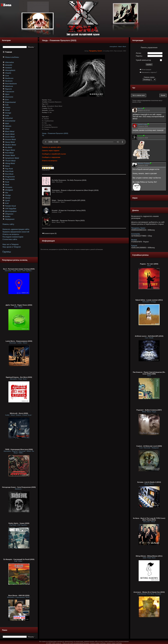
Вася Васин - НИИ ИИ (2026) (19, 595)
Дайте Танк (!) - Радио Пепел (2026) (19, 305)
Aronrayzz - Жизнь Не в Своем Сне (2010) (149, 592)
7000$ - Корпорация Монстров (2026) (19, 449)
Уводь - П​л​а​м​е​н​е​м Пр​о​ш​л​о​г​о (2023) (55, 133)
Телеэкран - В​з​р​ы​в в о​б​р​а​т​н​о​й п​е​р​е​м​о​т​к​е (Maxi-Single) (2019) (75, 190)
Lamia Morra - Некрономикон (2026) (19, 341)
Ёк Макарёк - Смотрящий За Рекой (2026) (19, 559)
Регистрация (146, 70)
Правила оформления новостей (16, 232)
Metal (120, 47)
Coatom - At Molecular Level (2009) (149, 446)
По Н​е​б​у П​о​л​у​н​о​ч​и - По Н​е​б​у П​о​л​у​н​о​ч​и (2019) (69, 180)
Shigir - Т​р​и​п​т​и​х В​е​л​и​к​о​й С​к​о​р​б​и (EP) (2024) (69, 200)
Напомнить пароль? (149, 72)
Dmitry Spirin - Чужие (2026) (19, 523)
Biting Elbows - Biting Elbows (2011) (149, 556)
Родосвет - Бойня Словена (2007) (149, 410)
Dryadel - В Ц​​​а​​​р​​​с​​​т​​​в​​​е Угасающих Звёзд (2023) (69, 210)
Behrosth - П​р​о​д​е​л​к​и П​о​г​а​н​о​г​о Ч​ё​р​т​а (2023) (68, 220)
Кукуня (134, 246)
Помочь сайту (8, 224)
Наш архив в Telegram (12, 247)
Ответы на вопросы (11, 234)
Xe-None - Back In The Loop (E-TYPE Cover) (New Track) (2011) (149, 519)
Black (124, 47)
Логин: (139, 53)
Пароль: (139, 56)
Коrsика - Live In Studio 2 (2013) (149, 482)
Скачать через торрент (51, 151)
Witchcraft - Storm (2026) (19, 413)
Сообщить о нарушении (51, 157)
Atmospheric (113, 47)
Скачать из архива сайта (51, 147)
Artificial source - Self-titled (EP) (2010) (149, 336)
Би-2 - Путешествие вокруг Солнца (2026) (19, 269)
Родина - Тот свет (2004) (149, 264)
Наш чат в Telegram (11, 244)
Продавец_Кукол (96, 51)
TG (43, 135)
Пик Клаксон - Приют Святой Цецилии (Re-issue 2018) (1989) (149, 373)
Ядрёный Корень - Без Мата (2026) (19, 377)
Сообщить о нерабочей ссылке (54, 154)
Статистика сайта (10, 239)
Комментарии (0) (49, 233)
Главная (9, 52)
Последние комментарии (13, 237)
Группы (7, 252)
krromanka (136, 234)
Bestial (134, 240)
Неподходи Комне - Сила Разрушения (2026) (19, 487)
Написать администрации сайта (16, 229)
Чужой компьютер (143, 60)
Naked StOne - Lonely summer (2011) (149, 300)
